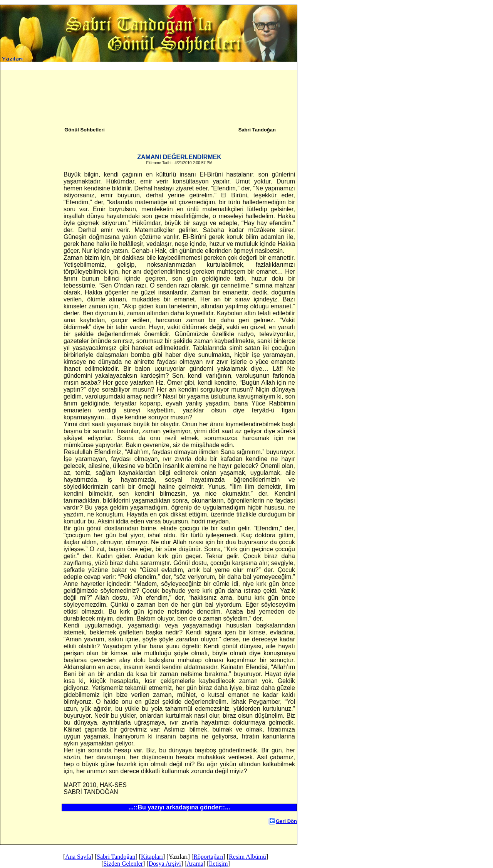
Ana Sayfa (148, 71)
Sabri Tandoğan (179, 71)
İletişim (294, 71)
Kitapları (152, 857)
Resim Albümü (247, 857)
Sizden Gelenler (219, 71)
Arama (276, 71)
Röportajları (208, 857)
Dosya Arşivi (253, 71)
